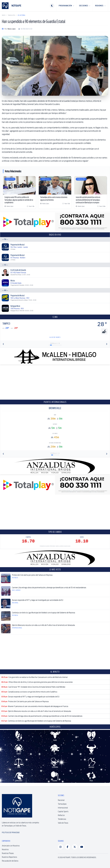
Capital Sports (63, 812)
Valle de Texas (63, 823)
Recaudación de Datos (10, 861)
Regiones (100, 6)
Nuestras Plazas (8, 853)
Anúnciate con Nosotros (11, 846)
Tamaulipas (12, 15)
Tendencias (62, 819)
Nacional (61, 800)
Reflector (61, 815)
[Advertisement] (55, 382)
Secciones (85, 6)
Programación (66, 6)
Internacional (63, 808)
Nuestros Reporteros (9, 857)
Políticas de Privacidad (11, 833)
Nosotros (5, 849)
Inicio (4, 15)
